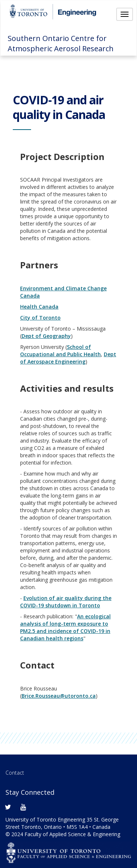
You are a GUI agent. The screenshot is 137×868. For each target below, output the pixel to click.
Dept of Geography (46, 336)
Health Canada (39, 307)
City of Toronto (40, 318)
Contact (15, 773)
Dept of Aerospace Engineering (68, 358)
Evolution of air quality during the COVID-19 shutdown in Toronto (66, 602)
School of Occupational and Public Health (60, 351)
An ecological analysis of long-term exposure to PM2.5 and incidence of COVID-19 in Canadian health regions (65, 627)
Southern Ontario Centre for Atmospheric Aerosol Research (61, 43)
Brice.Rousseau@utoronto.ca (59, 696)
